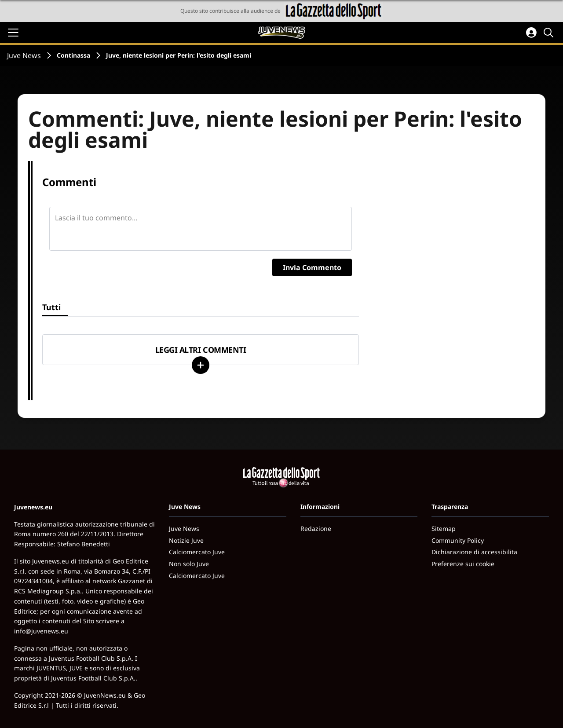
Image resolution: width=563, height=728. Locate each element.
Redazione (316, 529)
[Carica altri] (201, 365)
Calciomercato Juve (197, 552)
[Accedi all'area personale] (531, 33)
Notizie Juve (186, 540)
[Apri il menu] (13, 33)
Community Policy (458, 540)
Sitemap (444, 529)
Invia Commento (312, 267)
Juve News (24, 55)
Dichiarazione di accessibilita (474, 552)
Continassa (73, 55)
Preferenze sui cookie (463, 564)
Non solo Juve (189, 564)
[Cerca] (550, 33)
